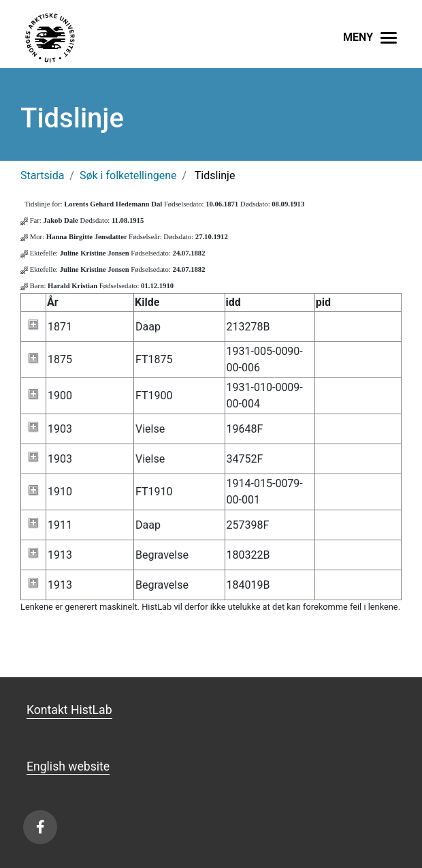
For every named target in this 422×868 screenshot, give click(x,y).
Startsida (42, 175)
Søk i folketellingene (128, 175)
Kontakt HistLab (69, 710)
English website (68, 766)
